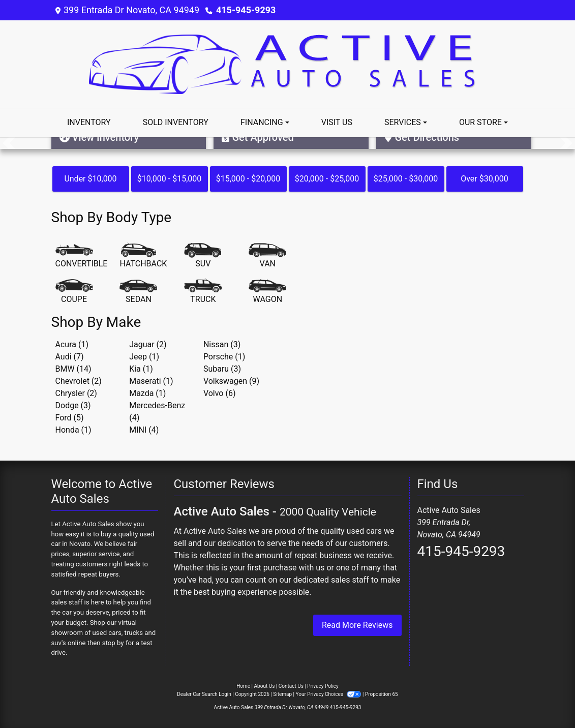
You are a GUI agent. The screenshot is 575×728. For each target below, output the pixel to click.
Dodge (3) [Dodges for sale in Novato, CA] (73, 405)
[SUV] (203, 256)
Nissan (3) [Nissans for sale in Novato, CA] (222, 344)
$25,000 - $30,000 (406, 179)
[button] (9, 143)
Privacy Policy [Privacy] (323, 686)
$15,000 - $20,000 (248, 179)
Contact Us (291, 686)
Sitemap (282, 694)
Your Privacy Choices (329, 694)
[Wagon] (267, 292)
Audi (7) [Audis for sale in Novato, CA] (70, 357)
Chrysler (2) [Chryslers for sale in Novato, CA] (76, 393)
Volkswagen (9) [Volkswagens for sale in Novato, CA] (231, 381)
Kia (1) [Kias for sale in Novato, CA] (141, 369)
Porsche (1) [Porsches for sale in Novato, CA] (224, 357)
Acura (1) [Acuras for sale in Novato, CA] (72, 344)
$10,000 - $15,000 (170, 179)
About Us (265, 686)
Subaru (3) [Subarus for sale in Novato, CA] (222, 369)
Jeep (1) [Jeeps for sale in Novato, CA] (144, 357)
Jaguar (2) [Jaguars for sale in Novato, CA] (148, 344)
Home (243, 686)
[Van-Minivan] (267, 256)
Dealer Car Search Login (204, 694)
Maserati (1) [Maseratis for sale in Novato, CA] (151, 381)
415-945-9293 (246, 10)
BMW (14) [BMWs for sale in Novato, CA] (73, 369)
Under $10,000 (90, 179)
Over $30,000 (485, 179)
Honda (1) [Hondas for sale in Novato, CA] (73, 430)
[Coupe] (74, 292)
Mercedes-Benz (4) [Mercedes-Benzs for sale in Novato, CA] (157, 412)
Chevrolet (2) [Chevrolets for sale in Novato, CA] (79, 381)
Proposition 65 (382, 694)
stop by (113, 643)
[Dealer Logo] (288, 63)
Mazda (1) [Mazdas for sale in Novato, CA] (147, 393)
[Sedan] (138, 292)
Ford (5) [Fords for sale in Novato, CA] (70, 418)
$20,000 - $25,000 (327, 179)
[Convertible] (82, 256)
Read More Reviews (357, 625)
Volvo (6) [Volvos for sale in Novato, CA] (220, 393)
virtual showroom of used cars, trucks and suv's (104, 633)
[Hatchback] (143, 256)
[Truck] (203, 292)
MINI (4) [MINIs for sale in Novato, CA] (144, 430)
